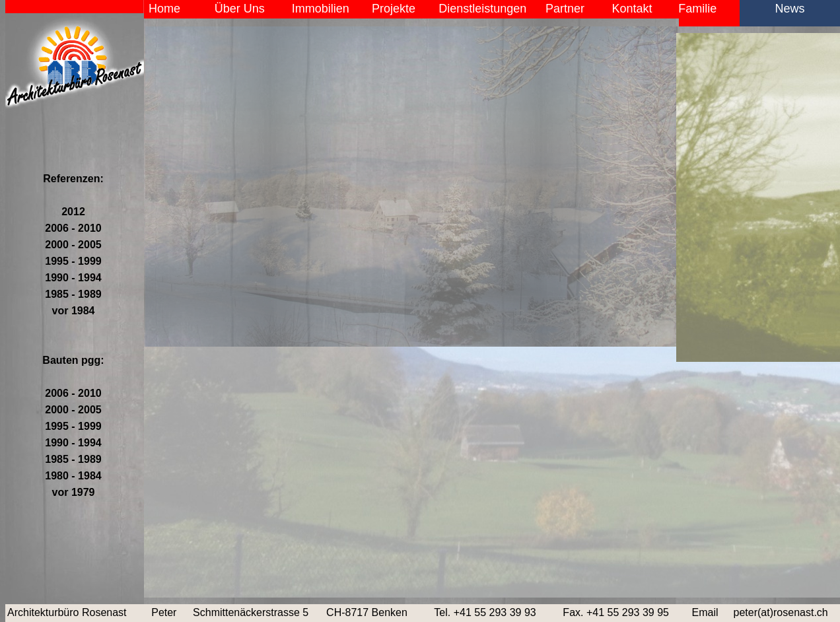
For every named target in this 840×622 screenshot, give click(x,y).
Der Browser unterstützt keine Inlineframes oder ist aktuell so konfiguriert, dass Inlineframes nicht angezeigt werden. (492, 311)
